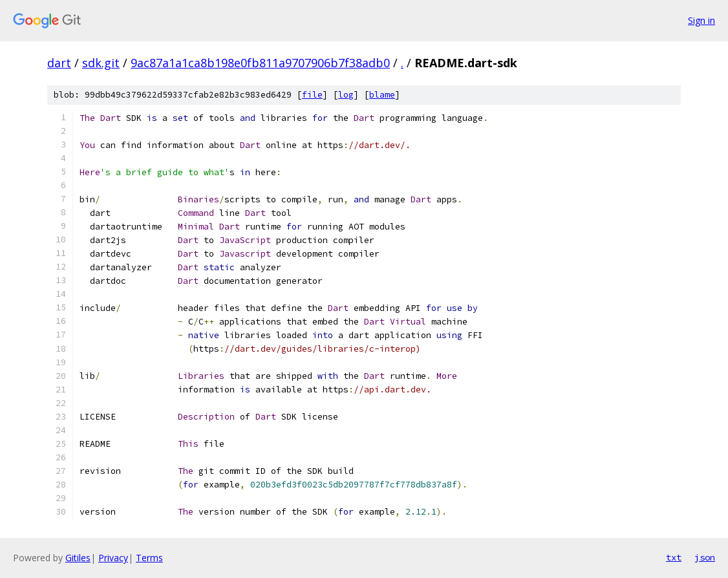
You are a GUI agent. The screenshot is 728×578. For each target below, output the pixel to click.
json (705, 557)
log (346, 95)
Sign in (701, 20)
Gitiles (78, 558)
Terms (149, 558)
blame (382, 95)
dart (59, 63)
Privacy (113, 558)
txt (674, 557)
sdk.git (101, 63)
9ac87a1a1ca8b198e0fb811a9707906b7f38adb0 (260, 63)
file (312, 95)
